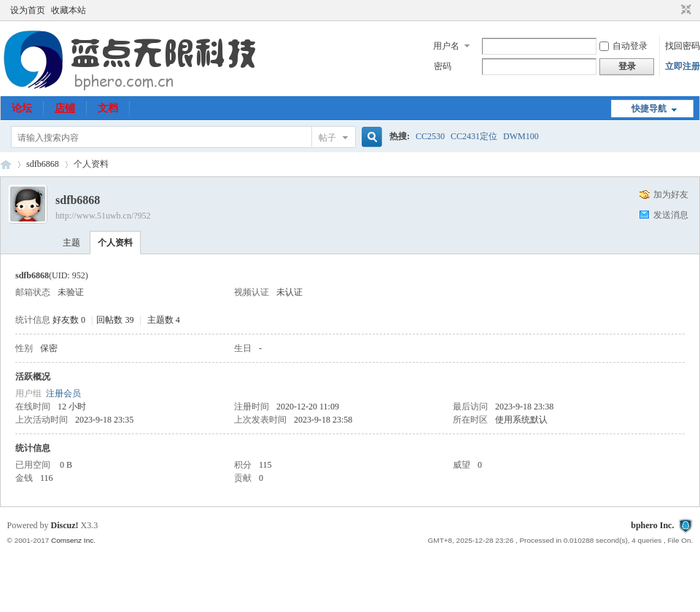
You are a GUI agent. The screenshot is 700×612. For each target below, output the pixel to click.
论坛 (22, 108)
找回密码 (682, 46)
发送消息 (671, 215)
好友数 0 (69, 320)
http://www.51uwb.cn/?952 (103, 216)
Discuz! (65, 525)
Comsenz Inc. (73, 540)
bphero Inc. (652, 525)
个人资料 (115, 243)
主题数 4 (164, 320)
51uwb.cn (6, 164)
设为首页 (28, 10)
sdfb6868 (43, 164)
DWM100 (521, 136)
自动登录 (623, 46)
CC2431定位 (474, 136)
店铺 (65, 108)
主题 (71, 243)
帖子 (327, 138)
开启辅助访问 (672, 10)
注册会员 (63, 393)
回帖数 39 (115, 320)
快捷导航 (649, 109)
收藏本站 (69, 10)
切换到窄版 (684, 10)
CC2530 (430, 136)
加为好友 (671, 195)
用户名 (446, 46)
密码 (443, 66)
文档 (108, 108)
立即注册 (682, 66)
